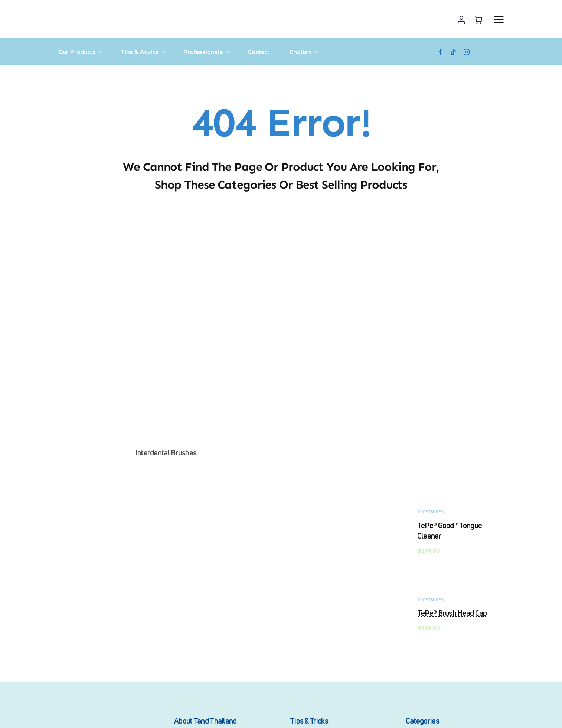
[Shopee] (501, 52)
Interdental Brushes (166, 453)
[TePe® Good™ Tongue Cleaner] (386, 514)
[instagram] (467, 52)
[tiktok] (453, 52)
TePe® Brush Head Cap (452, 613)
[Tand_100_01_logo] (78, 715)
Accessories (430, 511)
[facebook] (440, 52)
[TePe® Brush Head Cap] (386, 602)
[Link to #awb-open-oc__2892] (499, 20)
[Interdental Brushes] (166, 227)
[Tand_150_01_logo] (88, 8)
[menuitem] (303, 52)
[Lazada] (487, 52)
